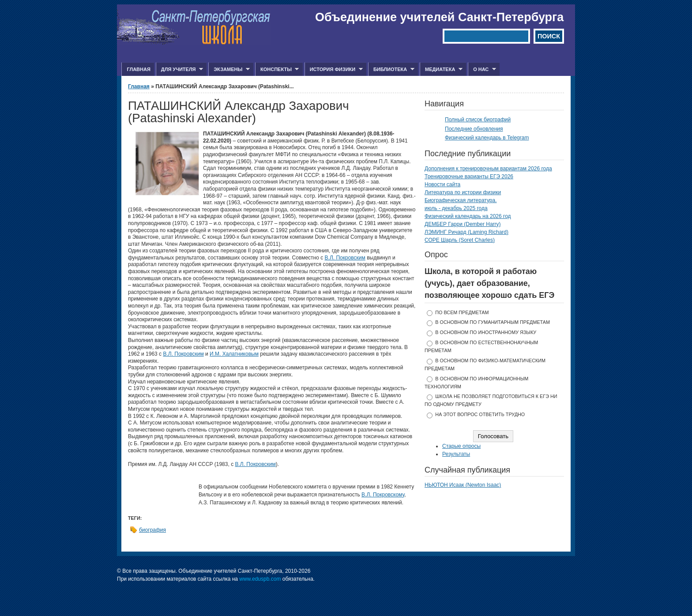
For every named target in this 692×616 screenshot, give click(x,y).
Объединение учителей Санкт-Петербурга (439, 17)
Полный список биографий (478, 120)
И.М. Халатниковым (234, 354)
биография (152, 530)
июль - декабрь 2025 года (456, 208)
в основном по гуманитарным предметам (493, 322)
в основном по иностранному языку (486, 332)
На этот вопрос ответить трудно (480, 414)
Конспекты (277, 69)
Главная (138, 69)
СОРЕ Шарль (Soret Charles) (460, 240)
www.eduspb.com (260, 579)
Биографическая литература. (461, 200)
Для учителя (179, 69)
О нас (482, 69)
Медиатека (441, 69)
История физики (334, 69)
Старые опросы (461, 446)
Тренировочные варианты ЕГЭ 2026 (469, 177)
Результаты (456, 454)
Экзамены (229, 69)
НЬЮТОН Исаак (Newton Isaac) (463, 485)
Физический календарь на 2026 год (468, 216)
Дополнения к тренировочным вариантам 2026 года (488, 169)
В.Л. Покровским (345, 258)
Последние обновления (474, 129)
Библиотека (391, 69)
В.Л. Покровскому (383, 495)
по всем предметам (462, 312)
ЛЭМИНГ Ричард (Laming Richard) (466, 232)
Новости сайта (442, 184)
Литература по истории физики (463, 192)
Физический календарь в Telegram (487, 138)
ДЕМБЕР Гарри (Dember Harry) (463, 224)
